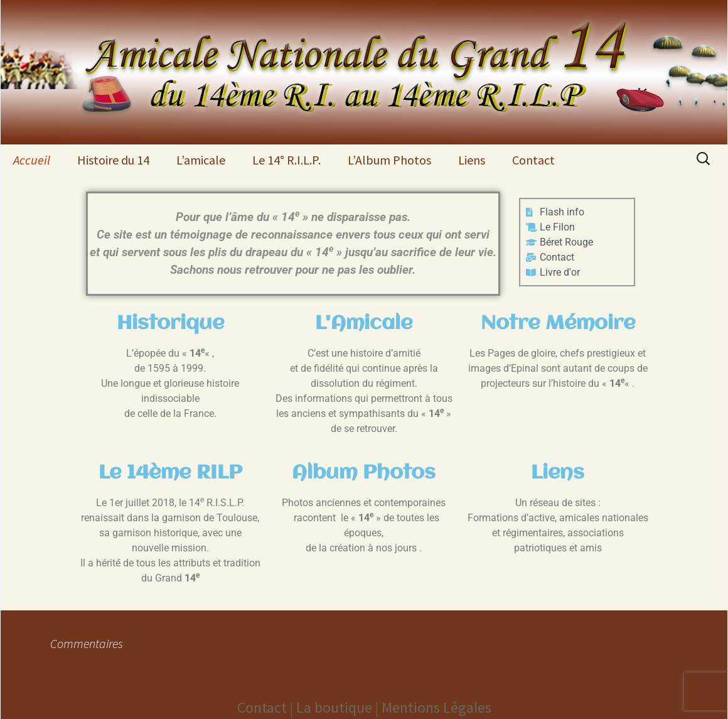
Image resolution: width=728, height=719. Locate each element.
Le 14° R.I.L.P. (286, 160)
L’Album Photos (389, 160)
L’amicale (201, 160)
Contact (533, 160)
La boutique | (339, 707)
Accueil (32, 160)
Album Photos (364, 473)
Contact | (267, 707)
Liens (472, 160)
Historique (170, 324)
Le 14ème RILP (170, 473)
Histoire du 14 (113, 160)
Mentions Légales (436, 707)
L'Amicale (364, 324)
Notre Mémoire (558, 324)
